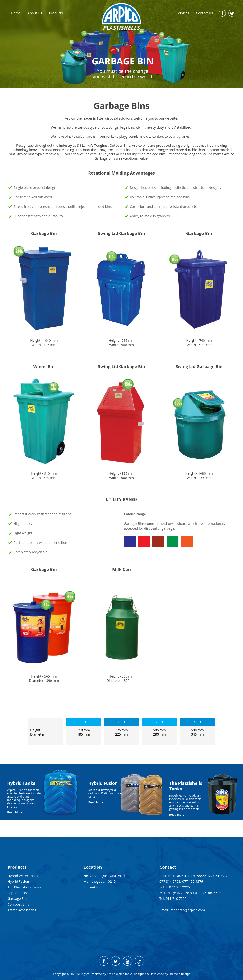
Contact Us (204, 13)
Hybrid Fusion (18, 881)
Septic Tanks (17, 893)
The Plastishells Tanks (24, 887)
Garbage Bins (18, 899)
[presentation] (12, 799)
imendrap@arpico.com (187, 910)
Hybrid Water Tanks (23, 876)
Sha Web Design (179, 974)
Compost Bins (18, 904)
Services (183, 13)
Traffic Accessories (22, 910)
